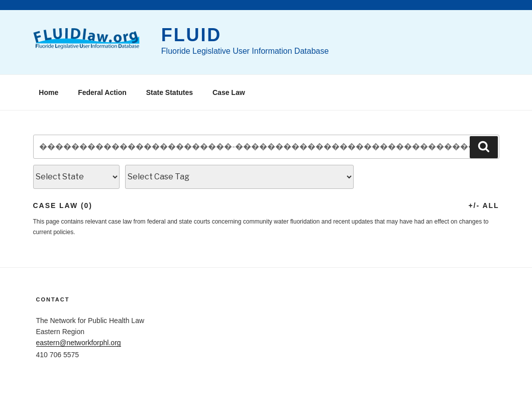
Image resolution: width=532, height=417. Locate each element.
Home (48, 92)
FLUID (191, 35)
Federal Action (102, 92)
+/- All (484, 205)
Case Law (229, 92)
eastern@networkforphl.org (79, 343)
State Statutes (170, 92)
